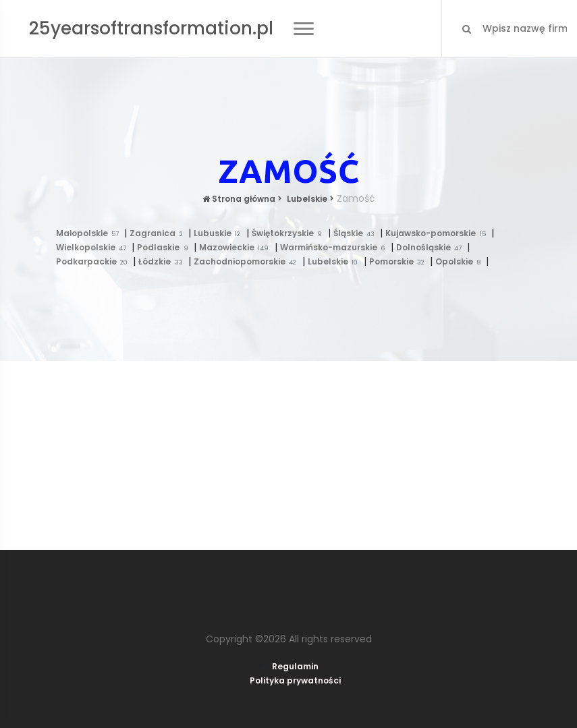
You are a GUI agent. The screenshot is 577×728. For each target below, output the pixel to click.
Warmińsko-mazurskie (335, 247)
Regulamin (295, 666)
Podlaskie (165, 247)
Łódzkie (163, 261)
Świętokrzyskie (290, 233)
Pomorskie (400, 261)
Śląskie (357, 233)
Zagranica (159, 233)
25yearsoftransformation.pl (151, 28)
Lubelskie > (309, 199)
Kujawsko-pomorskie (438, 233)
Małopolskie (90, 233)
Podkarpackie (95, 261)
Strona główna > (242, 199)
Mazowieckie (237, 247)
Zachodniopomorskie (248, 261)
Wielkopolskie (94, 247)
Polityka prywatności (295, 680)
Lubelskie (336, 261)
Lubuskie (220, 233)
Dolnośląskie (432, 247)
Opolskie (461, 261)
